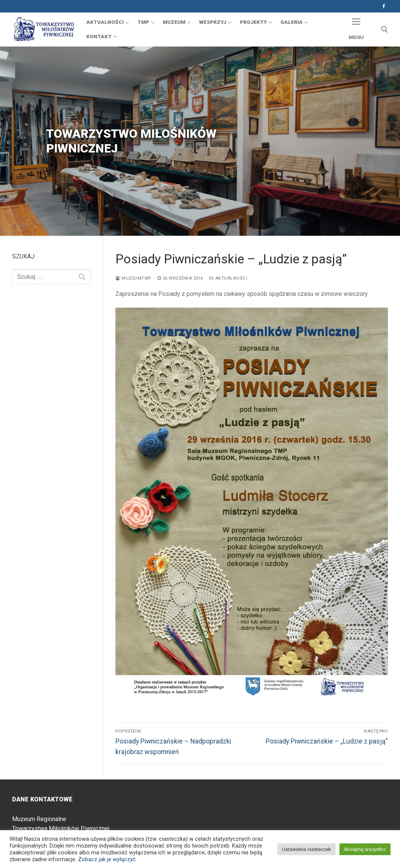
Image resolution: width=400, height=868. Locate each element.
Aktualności (228, 278)
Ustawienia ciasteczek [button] (307, 849)
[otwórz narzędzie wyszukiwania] (384, 30)
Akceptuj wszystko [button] (365, 849)
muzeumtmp (133, 278)
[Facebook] (384, 6)
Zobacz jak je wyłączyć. (107, 859)
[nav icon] (356, 30)
